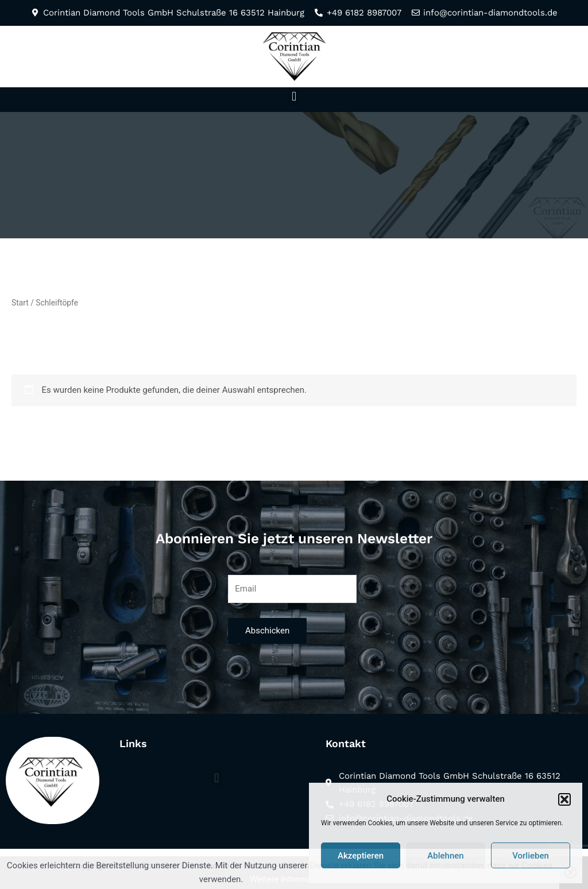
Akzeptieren (361, 856)
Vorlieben (531, 856)
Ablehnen (445, 856)
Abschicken (267, 631)
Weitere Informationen (292, 879)
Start (20, 303)
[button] (564, 799)
